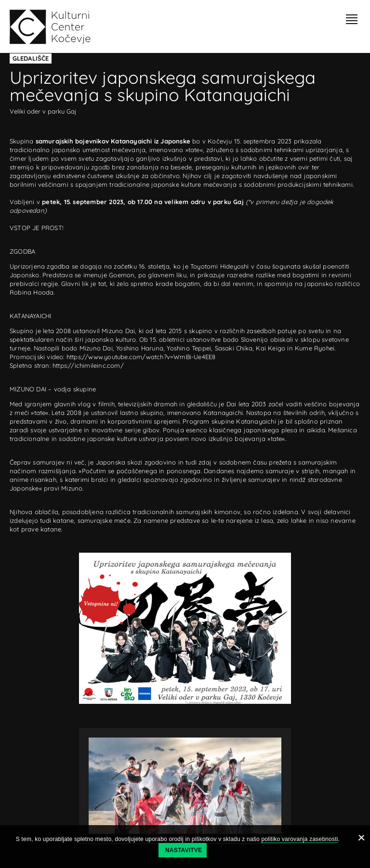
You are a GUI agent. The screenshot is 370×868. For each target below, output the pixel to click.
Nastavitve (184, 850)
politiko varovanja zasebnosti (299, 839)
